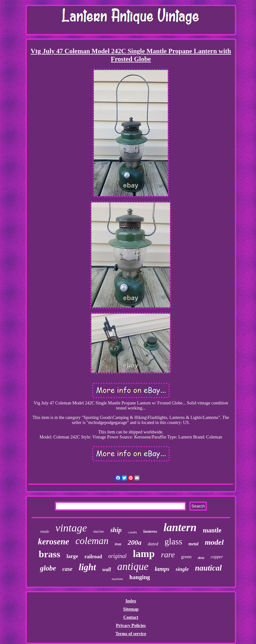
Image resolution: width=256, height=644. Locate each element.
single (182, 569)
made (45, 531)
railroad (93, 557)
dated (153, 544)
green (186, 557)
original (117, 556)
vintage (71, 528)
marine (99, 531)
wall (107, 569)
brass (49, 554)
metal (194, 544)
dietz (201, 558)
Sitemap (131, 609)
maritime (117, 579)
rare (168, 555)
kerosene (54, 542)
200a (134, 542)
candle (132, 532)
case (67, 569)
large (72, 556)
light (87, 567)
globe (48, 568)
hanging (140, 577)
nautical (208, 568)
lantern (180, 528)
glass (174, 541)
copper (217, 557)
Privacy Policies (131, 626)
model (214, 542)
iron (118, 544)
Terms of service (131, 634)
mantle (212, 530)
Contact (131, 617)
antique (133, 566)
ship (116, 530)
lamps (162, 569)
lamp (144, 554)
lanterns (150, 531)
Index (131, 601)
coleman (92, 541)
